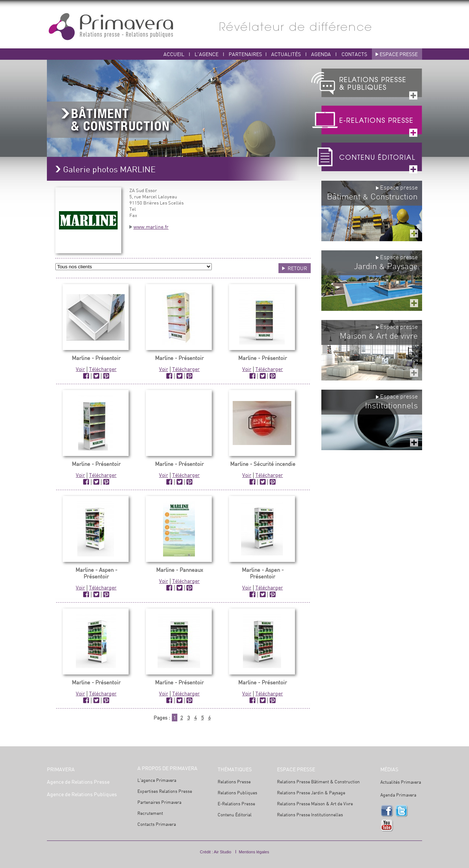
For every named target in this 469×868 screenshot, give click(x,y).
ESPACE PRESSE (399, 54)
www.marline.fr (151, 227)
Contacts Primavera (157, 824)
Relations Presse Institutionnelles (310, 815)
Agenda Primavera (398, 795)
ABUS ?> (134, 267)
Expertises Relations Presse (165, 791)
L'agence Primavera (157, 780)
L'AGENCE (206, 54)
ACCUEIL (174, 54)
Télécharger (103, 369)
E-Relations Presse (236, 804)
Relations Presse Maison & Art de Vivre (315, 804)
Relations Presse (234, 782)
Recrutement (150, 813)
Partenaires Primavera (159, 802)
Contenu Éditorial (235, 815)
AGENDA (322, 54)
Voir (80, 369)
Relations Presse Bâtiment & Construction (318, 782)
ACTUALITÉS (287, 54)
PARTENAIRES (245, 54)
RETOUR (297, 268)
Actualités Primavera (401, 782)
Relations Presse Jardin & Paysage (311, 793)
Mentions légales (254, 852)
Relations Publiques (237, 793)
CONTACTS (354, 54)
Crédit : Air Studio (216, 852)
